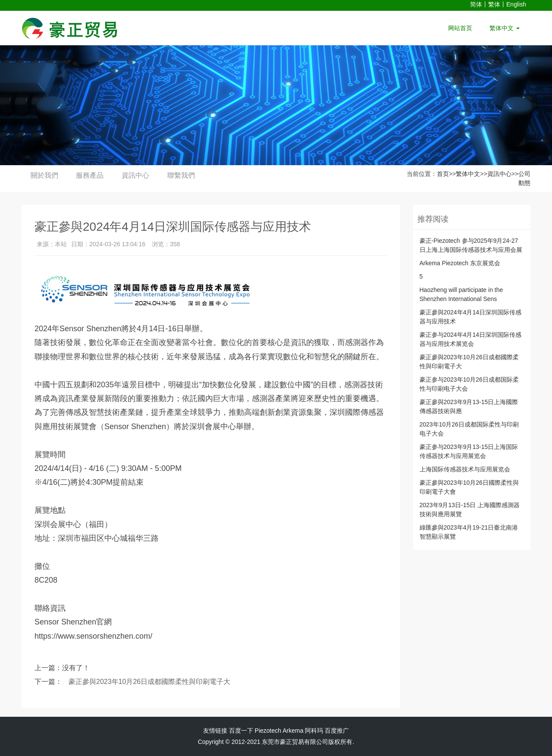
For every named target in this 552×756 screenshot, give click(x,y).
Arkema (293, 731)
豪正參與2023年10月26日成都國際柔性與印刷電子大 (149, 682)
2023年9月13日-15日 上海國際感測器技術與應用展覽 (470, 510)
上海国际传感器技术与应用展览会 (465, 469)
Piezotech (268, 731)
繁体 (494, 4)
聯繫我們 (194, 175)
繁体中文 (505, 28)
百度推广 (337, 731)
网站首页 (460, 28)
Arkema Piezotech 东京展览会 (460, 263)
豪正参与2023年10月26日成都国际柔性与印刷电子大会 (469, 384)
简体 (476, 4)
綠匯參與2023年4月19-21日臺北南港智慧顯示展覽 (469, 532)
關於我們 (46, 175)
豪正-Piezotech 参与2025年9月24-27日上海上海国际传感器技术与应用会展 (471, 245)
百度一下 (241, 731)
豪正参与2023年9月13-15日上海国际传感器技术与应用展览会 (469, 451)
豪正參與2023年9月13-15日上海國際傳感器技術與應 (469, 406)
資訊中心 (144, 175)
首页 (443, 174)
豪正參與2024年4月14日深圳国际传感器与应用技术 (471, 317)
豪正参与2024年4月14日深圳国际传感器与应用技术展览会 (471, 339)
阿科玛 (314, 731)
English (516, 4)
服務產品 (95, 175)
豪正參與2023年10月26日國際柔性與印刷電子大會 (469, 487)
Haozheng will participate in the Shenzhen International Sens (461, 294)
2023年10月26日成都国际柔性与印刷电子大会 (469, 429)
